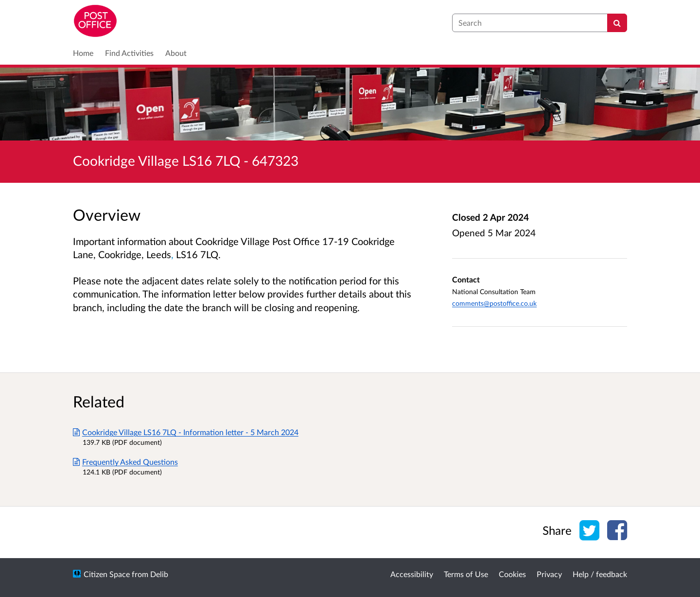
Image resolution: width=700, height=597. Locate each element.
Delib (159, 574)
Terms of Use (466, 574)
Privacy (549, 574)
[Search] (617, 23)
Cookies (512, 574)
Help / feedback (600, 574)
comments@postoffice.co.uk (494, 303)
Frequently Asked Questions (125, 462)
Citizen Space (107, 574)
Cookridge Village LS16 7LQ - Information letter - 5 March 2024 (186, 432)
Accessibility (412, 574)
